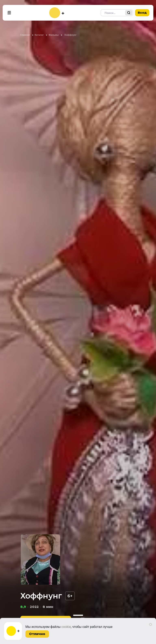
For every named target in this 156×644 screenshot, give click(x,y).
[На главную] (57, 13)
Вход (142, 13)
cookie (66, 627)
